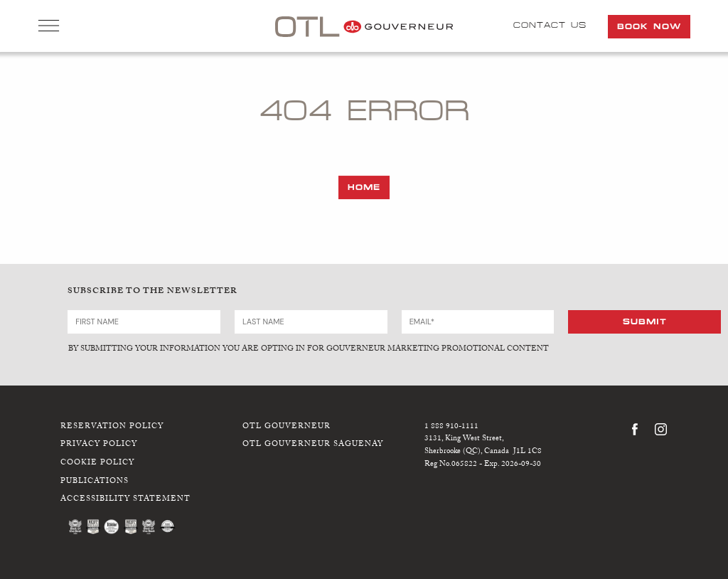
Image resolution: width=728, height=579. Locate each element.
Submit (645, 321)
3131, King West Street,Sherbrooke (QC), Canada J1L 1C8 (483, 446)
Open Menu (49, 27)
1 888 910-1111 (451, 426)
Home (364, 187)
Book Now (649, 26)
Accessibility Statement (125, 500)
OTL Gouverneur (287, 426)
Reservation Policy (112, 426)
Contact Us (550, 25)
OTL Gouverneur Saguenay (313, 445)
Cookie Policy (97, 463)
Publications (95, 481)
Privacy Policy (99, 445)
